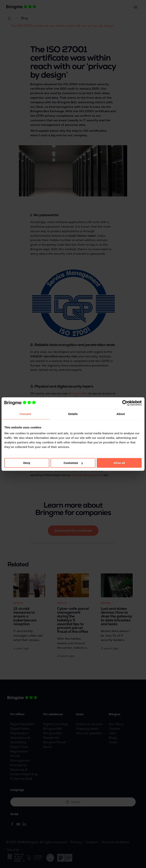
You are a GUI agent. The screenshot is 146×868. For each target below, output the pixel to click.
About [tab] (121, 414)
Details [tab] (73, 414)
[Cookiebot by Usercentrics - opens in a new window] (125, 403)
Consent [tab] (25, 414)
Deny (27, 463)
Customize (73, 463)
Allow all (119, 463)
